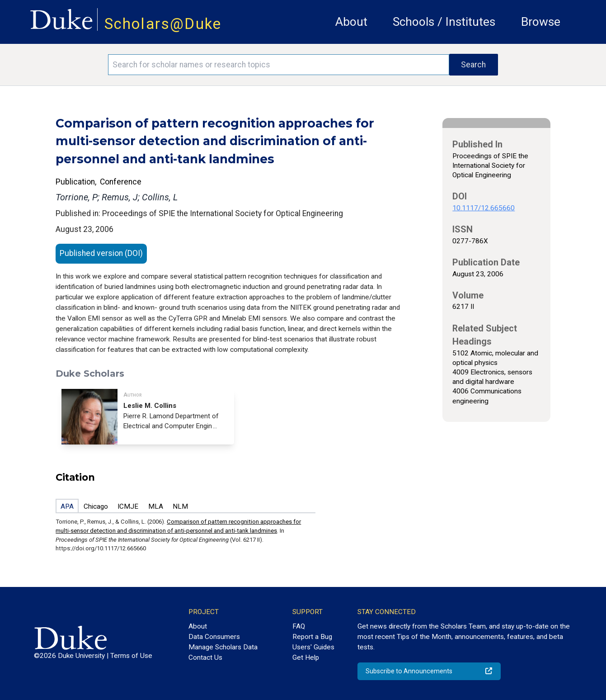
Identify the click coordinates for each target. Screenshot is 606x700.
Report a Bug (312, 637)
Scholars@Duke (163, 24)
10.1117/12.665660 (484, 208)
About (351, 22)
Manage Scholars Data (223, 647)
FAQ (299, 626)
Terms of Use (131, 656)
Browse (541, 22)
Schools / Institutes (444, 22)
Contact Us (205, 657)
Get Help (306, 657)
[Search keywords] (278, 65)
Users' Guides (313, 647)
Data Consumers (214, 637)
